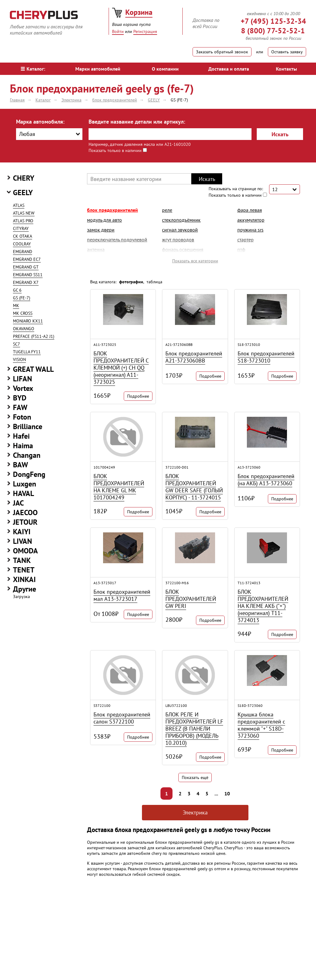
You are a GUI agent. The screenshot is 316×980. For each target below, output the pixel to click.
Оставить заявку (287, 52)
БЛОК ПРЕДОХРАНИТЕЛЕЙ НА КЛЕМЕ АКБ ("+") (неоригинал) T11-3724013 (263, 606)
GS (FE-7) (22, 298)
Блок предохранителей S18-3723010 (266, 357)
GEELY (23, 193)
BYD (20, 398)
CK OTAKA (23, 236)
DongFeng (29, 474)
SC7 (17, 344)
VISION (19, 359)
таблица (154, 282)
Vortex (23, 388)
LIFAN (23, 379)
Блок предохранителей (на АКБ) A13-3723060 (266, 480)
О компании (165, 69)
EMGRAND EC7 (27, 259)
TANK (22, 560)
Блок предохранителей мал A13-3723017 (122, 595)
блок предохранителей (112, 210)
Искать (280, 134)
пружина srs (250, 230)
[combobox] (49, 134)
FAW (20, 407)
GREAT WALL (33, 369)
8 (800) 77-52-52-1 (273, 31)
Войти (118, 31)
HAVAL (23, 493)
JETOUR (25, 522)
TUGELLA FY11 (27, 352)
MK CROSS (23, 313)
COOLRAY (22, 244)
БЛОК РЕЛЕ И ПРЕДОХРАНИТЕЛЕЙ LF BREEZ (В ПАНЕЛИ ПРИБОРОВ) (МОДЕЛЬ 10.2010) (194, 729)
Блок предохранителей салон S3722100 (122, 718)
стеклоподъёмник (181, 220)
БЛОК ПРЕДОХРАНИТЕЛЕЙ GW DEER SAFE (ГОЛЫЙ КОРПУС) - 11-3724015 (194, 487)
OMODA (25, 551)
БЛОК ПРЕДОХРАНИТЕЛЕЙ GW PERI (191, 599)
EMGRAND (23, 252)
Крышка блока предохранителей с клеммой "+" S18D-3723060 (261, 725)
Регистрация (145, 31)
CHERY (24, 178)
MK (16, 305)
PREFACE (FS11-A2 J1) (34, 336)
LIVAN (23, 541)
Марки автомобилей (98, 69)
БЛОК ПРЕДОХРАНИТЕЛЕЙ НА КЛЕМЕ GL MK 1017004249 (119, 487)
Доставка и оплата (229, 69)
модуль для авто (104, 220)
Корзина (139, 12)
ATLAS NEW (24, 213)
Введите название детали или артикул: (137, 122)
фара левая (250, 210)
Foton (22, 417)
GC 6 (17, 290)
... (216, 793)
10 (227, 793)
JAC (18, 503)
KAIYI (22, 532)
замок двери (101, 230)
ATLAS (19, 205)
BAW (21, 465)
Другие (25, 589)
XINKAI (24, 579)
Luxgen (25, 484)
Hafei (21, 436)
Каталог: (33, 69)
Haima (23, 446)
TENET (24, 570)
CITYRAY (21, 228)
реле (167, 210)
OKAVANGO (24, 329)
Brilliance (28, 426)
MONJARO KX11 (28, 321)
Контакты (286, 69)
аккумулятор (251, 220)
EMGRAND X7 (26, 282)
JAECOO (25, 513)
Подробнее (138, 396)
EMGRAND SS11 (28, 275)
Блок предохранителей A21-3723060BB (194, 357)
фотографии (131, 282)
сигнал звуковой (180, 230)
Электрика (195, 812)
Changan (27, 455)
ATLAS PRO (23, 221)
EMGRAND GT (26, 267)
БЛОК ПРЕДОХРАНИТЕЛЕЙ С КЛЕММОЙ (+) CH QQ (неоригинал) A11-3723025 (121, 368)
